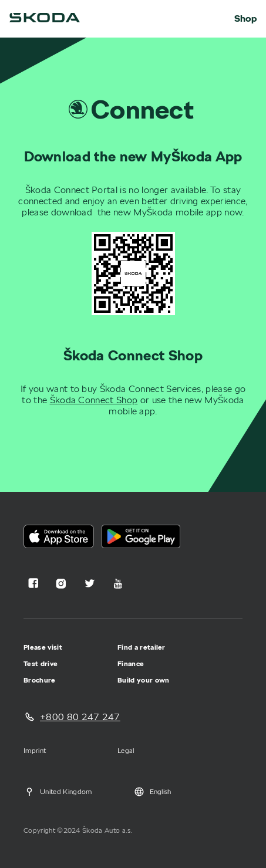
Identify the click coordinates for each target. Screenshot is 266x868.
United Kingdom (58, 792)
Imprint (35, 750)
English (152, 792)
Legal (126, 750)
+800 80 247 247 (80, 717)
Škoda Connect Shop (94, 400)
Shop (245, 19)
